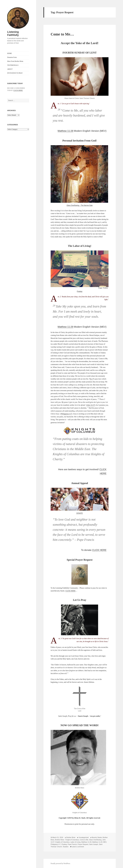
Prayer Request (83, 844)
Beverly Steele (97, 837)
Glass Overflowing (95, 840)
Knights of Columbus (62, 842)
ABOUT (10, 69)
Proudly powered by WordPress (60, 863)
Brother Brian (71, 837)
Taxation (66, 847)
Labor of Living (75, 842)
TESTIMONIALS (13, 65)
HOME (9, 53)
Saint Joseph (94, 844)
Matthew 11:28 (65, 131)
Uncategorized (84, 837)
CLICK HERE (99, 550)
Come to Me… (62, 34)
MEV (105, 842)
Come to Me (84, 840)
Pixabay (80, 291)
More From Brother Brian (15, 61)
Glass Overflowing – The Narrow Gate (80, 205)
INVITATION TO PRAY (15, 73)
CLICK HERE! (18, 90)
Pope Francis (72, 844)
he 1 (92, 379)
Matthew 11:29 (65, 327)
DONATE (80, 513)
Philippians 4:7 (66, 414)
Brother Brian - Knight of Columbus (67, 840)
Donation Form (12, 57)
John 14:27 (91, 405)
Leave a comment (78, 847)
